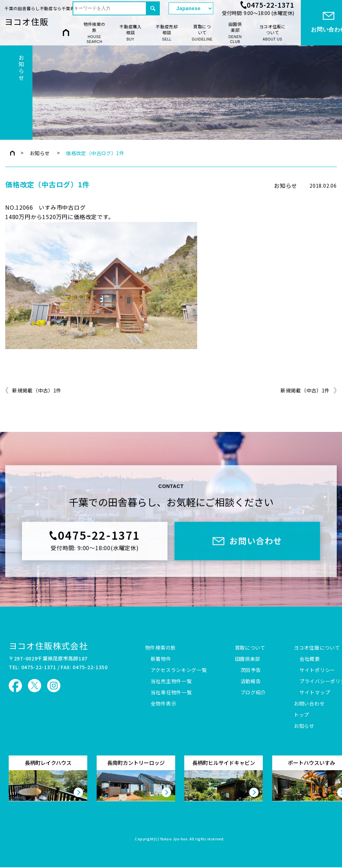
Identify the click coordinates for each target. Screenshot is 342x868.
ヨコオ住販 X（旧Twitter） (35, 686)
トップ (302, 715)
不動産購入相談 (131, 33)
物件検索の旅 (94, 33)
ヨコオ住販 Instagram (54, 686)
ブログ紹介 (253, 693)
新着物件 (161, 659)
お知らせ (40, 153)
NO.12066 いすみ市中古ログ (46, 207)
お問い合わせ (309, 704)
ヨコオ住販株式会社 (48, 646)
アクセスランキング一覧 (179, 670)
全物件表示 (164, 704)
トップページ (12, 153)
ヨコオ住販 (27, 21)
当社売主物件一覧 (171, 681)
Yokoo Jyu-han (174, 839)
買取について (202, 33)
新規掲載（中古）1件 (37, 390)
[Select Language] (191, 8)
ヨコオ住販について (273, 33)
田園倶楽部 (235, 33)
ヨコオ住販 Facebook (15, 686)
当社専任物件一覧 (171, 693)
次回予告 (251, 670)
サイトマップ (315, 693)
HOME (66, 32)
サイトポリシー (317, 670)
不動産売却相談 (167, 33)
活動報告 (251, 681)
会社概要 (310, 659)
